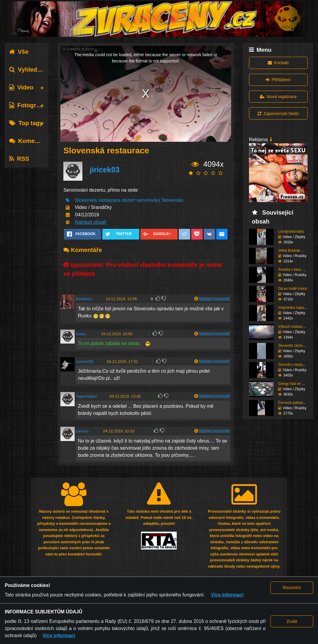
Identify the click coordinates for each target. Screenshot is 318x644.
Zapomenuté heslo (278, 114)
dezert (129, 200)
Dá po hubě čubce (293, 289)
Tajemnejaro (86, 396)
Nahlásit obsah (91, 222)
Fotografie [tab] (28, 105)
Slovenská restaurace (98, 200)
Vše (19, 52)
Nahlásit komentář (214, 299)
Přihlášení (278, 80)
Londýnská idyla (291, 232)
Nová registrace (278, 97)
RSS (19, 159)
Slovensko (172, 200)
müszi (81, 334)
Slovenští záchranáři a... (297, 346)
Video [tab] (21, 87)
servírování (148, 200)
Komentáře (29, 141)
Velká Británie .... (292, 251)
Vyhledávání (31, 70)
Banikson (84, 299)
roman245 (85, 362)
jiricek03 (105, 170)
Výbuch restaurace (293, 327)
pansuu (82, 431)
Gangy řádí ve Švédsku (297, 384)
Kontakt (278, 63)
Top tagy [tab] (26, 123)
